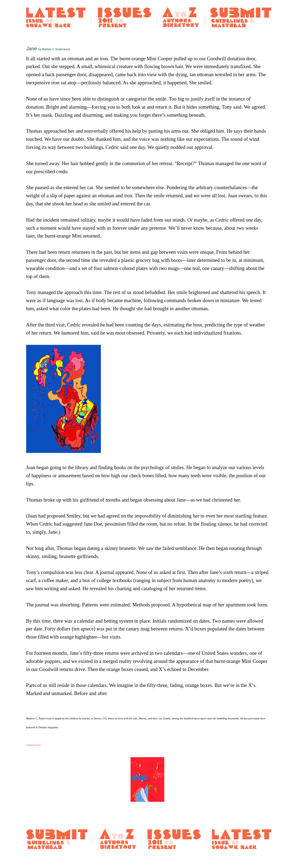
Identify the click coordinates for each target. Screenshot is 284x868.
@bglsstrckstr (34, 745)
